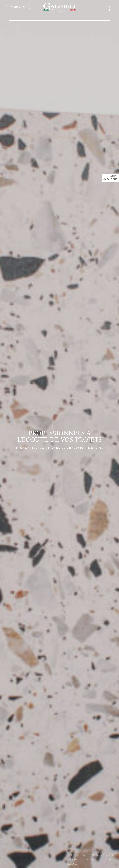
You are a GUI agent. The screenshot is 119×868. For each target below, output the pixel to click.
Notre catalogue (110, 178)
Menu (110, 7)
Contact (18, 7)
